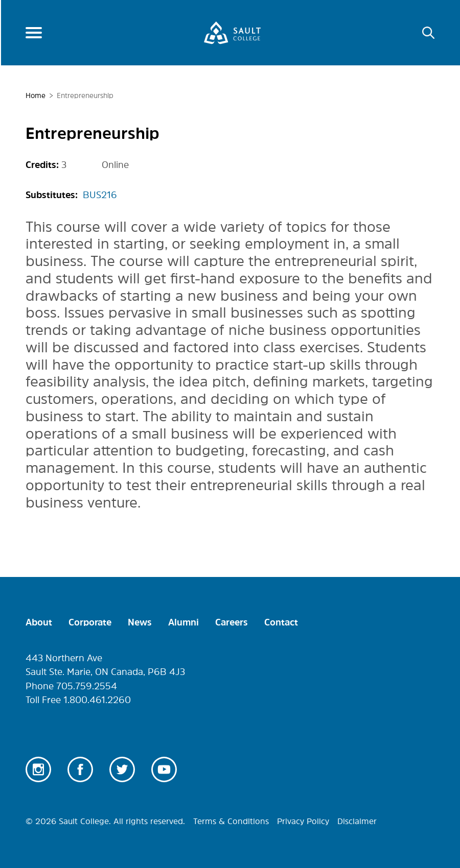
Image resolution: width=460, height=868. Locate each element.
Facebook (80, 769)
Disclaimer (357, 821)
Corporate (90, 622)
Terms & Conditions (231, 821)
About (39, 622)
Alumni (183, 622)
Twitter (122, 769)
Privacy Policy (303, 821)
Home (36, 95)
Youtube (164, 769)
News (140, 622)
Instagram (38, 769)
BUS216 (100, 195)
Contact (281, 622)
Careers (232, 622)
